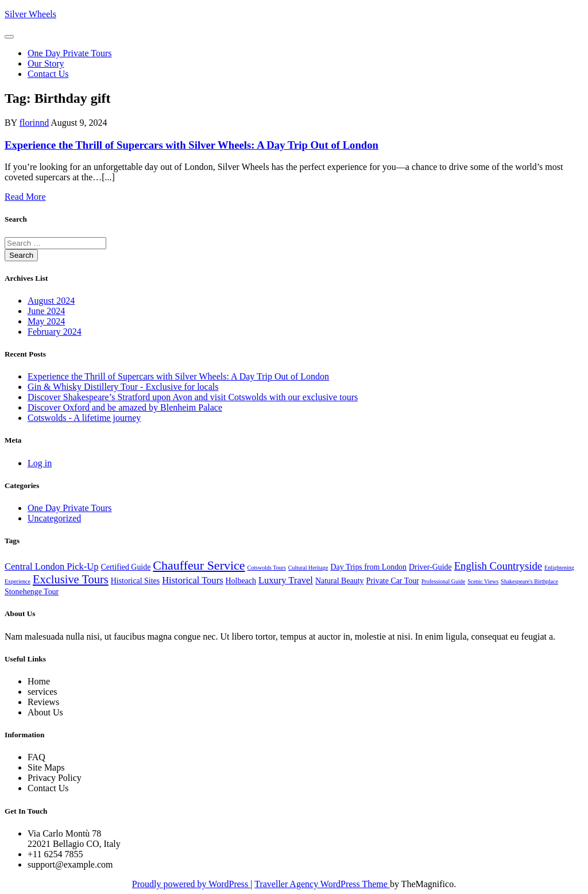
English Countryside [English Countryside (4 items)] (498, 566)
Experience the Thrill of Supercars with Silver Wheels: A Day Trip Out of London (192, 145)
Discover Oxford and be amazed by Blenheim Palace (125, 407)
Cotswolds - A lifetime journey (84, 418)
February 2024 (55, 332)
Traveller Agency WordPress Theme (322, 884)
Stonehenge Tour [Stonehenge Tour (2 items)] (32, 592)
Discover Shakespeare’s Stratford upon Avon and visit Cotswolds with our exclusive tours (193, 397)
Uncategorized (54, 518)
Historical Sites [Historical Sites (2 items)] (135, 581)
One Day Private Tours (70, 53)
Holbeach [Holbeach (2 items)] (241, 581)
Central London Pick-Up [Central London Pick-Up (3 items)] (51, 566)
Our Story (46, 63)
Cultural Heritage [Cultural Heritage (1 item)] (308, 568)
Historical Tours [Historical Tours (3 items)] (192, 580)
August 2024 (51, 301)
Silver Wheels (30, 14)
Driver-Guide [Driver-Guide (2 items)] (430, 567)
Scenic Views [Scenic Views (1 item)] (483, 581)
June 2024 (46, 311)
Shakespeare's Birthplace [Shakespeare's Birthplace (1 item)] (529, 581)
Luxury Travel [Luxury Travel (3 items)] (286, 580)
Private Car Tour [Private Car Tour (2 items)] (393, 581)
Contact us (48, 74)
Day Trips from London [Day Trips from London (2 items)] (369, 567)
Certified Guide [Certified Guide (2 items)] (125, 567)
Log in (40, 463)
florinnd (34, 123)
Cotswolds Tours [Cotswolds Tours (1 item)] (267, 568)
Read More (25, 197)
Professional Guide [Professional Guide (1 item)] (443, 581)
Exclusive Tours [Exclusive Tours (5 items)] (71, 579)
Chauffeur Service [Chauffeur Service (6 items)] (199, 565)
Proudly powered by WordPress (191, 884)
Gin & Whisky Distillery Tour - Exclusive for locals (123, 387)
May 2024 (46, 321)
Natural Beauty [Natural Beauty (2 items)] (340, 581)
